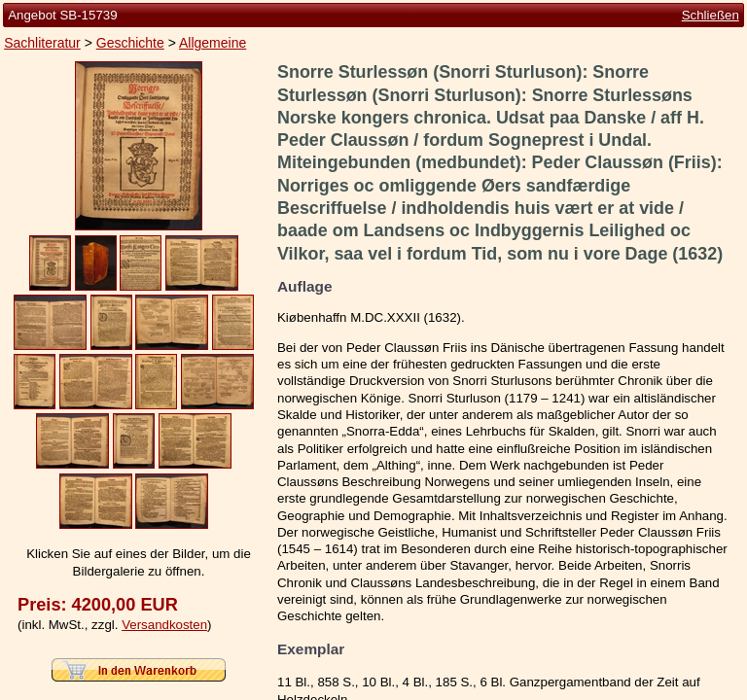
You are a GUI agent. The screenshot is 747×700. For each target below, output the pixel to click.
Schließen (711, 15)
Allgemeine (213, 43)
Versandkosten (164, 625)
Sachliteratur (42, 43)
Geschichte (130, 43)
